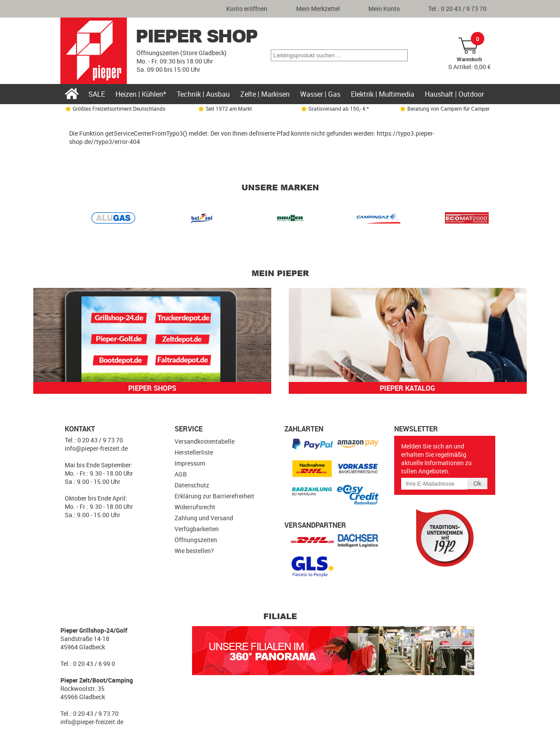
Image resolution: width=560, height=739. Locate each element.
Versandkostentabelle (205, 441)
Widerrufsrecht (195, 507)
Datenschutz (192, 485)
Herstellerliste (194, 452)
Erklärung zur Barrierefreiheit (214, 496)
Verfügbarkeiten (197, 529)
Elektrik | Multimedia (383, 94)
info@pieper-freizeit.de (96, 448)
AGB (181, 474)
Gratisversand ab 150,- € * (335, 109)
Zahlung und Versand (204, 518)
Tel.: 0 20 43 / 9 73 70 (457, 9)
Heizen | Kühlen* (141, 94)
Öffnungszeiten (196, 540)
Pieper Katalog (408, 388)
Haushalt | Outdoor (454, 94)
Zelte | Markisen (265, 94)
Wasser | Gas (320, 94)
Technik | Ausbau (203, 94)
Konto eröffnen (247, 9)
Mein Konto (384, 9)
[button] (401, 56)
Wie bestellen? (194, 551)
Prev (80, 220)
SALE (97, 94)
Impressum (190, 463)
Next (479, 220)
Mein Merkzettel (318, 9)
